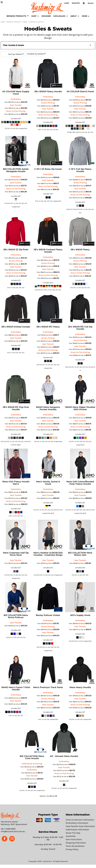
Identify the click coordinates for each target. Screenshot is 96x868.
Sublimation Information (77, 830)
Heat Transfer (16, 105)
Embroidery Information (77, 823)
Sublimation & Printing (32, 764)
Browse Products (14, 22)
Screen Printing (48, 103)
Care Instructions (74, 839)
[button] (11, 816)
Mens (25, 22)
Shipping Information (76, 843)
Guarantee (71, 836)
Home (3, 22)
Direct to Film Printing (16, 111)
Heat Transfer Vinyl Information (80, 826)
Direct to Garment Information (80, 820)
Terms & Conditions (75, 846)
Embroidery (16, 99)
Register (76, 3)
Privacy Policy (72, 849)
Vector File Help (73, 833)
